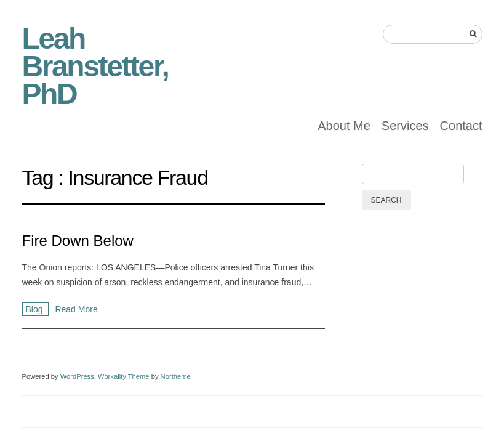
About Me (344, 126)
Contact (461, 126)
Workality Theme (124, 376)
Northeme (176, 376)
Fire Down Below (78, 241)
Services (405, 126)
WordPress (77, 376)
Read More (76, 309)
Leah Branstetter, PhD (95, 66)
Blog (36, 309)
